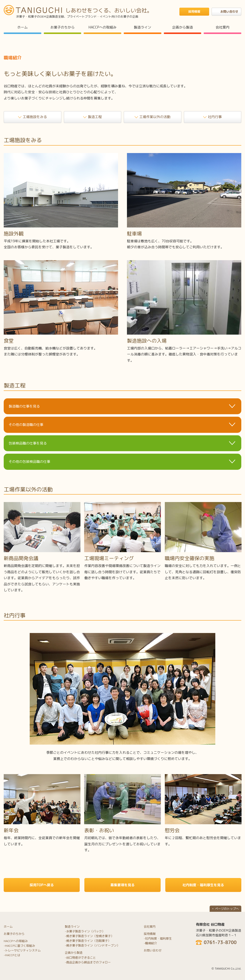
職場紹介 (151, 943)
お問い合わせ (153, 950)
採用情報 (150, 934)
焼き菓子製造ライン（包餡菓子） (88, 941)
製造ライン (143, 27)
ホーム (23, 27)
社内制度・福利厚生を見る (203, 885)
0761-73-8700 (220, 943)
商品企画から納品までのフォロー (88, 962)
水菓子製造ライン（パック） (85, 931)
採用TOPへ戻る (42, 885)
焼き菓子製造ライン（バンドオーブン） (93, 945)
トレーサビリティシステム (23, 950)
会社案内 (222, 27)
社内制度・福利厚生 (158, 938)
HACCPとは (13, 955)
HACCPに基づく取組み (20, 946)
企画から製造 (183, 27)
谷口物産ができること (81, 958)
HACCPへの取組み (102, 27)
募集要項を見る (122, 885)
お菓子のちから (63, 27)
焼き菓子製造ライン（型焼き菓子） (90, 936)
